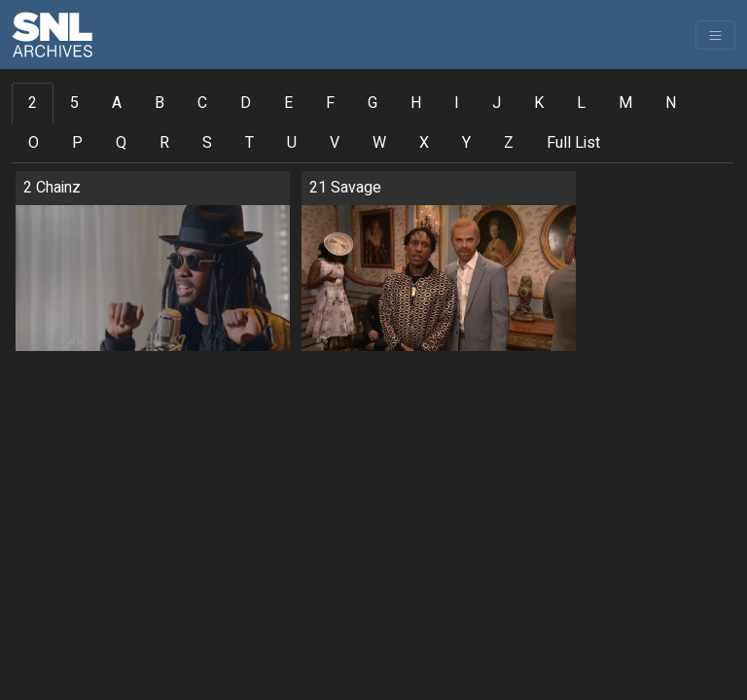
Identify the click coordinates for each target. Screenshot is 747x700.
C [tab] (202, 103)
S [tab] (207, 143)
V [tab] (335, 143)
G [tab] (373, 103)
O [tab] (34, 143)
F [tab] (330, 103)
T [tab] (249, 143)
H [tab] (416, 103)
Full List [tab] (573, 143)
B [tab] (160, 103)
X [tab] (424, 143)
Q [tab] (121, 143)
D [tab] (246, 103)
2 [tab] (33, 103)
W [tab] (379, 143)
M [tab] (625, 103)
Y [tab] (466, 143)
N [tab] (671, 103)
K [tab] (539, 103)
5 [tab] (74, 103)
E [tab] (288, 103)
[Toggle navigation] (715, 35)
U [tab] (292, 143)
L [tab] (581, 103)
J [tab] (497, 103)
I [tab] (457, 103)
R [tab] (164, 143)
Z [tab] (509, 143)
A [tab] (117, 103)
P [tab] (77, 143)
